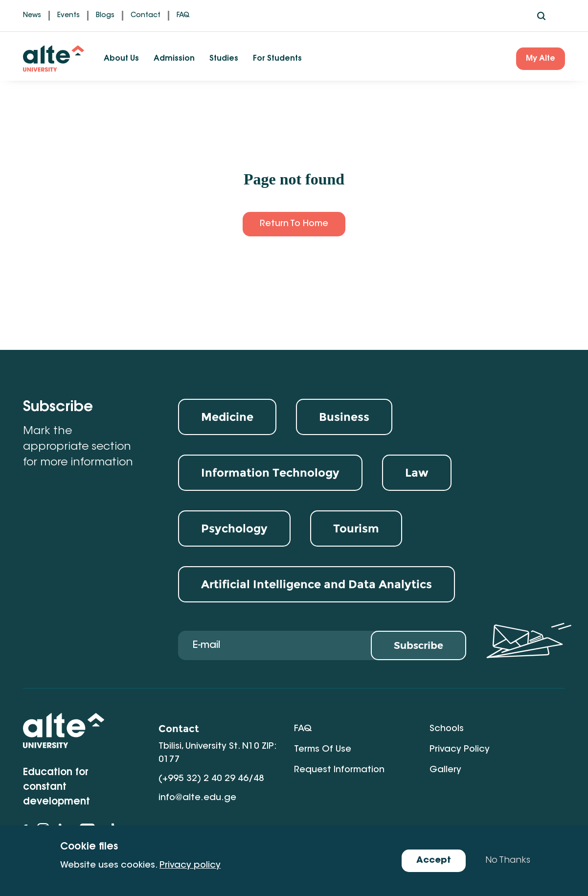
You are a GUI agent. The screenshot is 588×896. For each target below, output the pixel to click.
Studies (224, 59)
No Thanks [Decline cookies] (508, 861)
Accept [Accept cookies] (434, 861)
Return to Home (294, 224)
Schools (447, 729)
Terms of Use (323, 750)
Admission (174, 59)
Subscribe (418, 645)
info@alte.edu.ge (197, 798)
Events (68, 16)
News (32, 16)
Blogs (105, 16)
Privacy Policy (460, 750)
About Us (121, 59)
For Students (277, 59)
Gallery (445, 770)
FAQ (183, 16)
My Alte (541, 59)
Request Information (339, 770)
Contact (146, 16)
